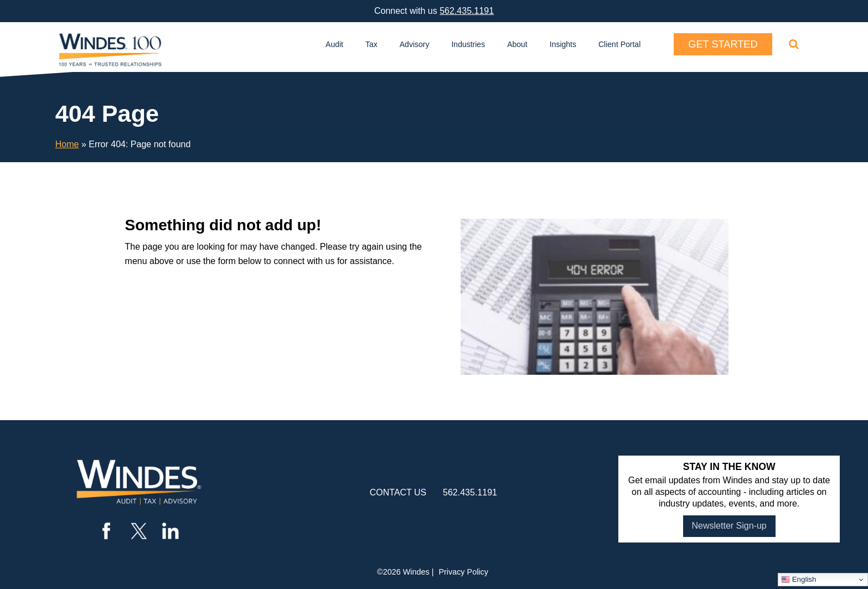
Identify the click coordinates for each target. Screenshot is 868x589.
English (799, 580)
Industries (468, 44)
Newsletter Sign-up (729, 526)
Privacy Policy (463, 572)
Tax (371, 44)
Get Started (723, 44)
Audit (334, 44)
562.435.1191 (467, 11)
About (517, 44)
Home (67, 144)
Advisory (415, 44)
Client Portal (619, 44)
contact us (398, 492)
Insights (563, 44)
